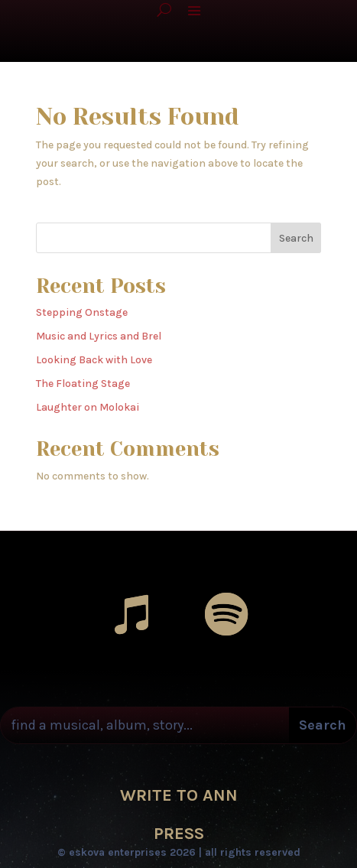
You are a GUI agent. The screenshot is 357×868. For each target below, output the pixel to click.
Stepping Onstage (82, 312)
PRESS (179, 834)
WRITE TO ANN (179, 795)
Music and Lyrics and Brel (99, 336)
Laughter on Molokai (88, 407)
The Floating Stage (83, 384)
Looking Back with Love (94, 360)
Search (296, 238)
